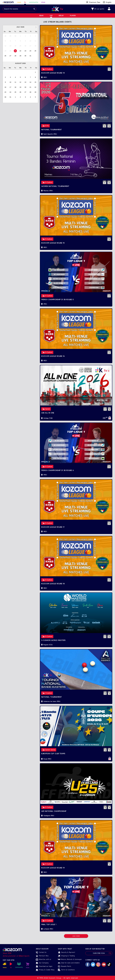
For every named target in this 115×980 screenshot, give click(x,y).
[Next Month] (36, 27)
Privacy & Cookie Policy (45, 970)
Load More (76, 936)
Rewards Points (65, 966)
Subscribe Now (99, 953)
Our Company (42, 963)
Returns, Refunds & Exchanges (70, 959)
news (19, 2)
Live (51, 16)
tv (25, 2)
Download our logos (44, 966)
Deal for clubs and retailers (69, 963)
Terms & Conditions (66, 970)
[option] (5, 36)
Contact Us (41, 952)
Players (73, 16)
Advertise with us (43, 959)
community (34, 2)
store (43, 2)
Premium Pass (42, 956)
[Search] (34, 9)
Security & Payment (66, 952)
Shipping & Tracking (66, 956)
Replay (61, 16)
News (41, 16)
